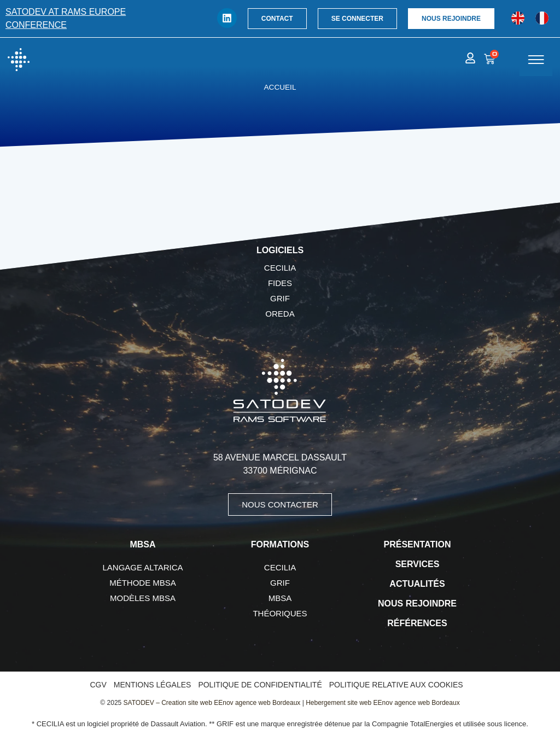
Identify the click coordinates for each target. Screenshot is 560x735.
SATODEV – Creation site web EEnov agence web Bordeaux (212, 703)
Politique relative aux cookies (396, 685)
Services (418, 564)
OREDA (280, 314)
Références (417, 623)
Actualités (417, 584)
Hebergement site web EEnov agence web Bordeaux (383, 703)
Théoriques (280, 613)
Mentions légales (153, 685)
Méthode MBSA (143, 583)
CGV (98, 685)
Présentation (418, 544)
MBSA (280, 598)
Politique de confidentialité (260, 685)
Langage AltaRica (143, 567)
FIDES (280, 283)
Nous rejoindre (417, 603)
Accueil (280, 87)
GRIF (280, 298)
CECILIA (280, 268)
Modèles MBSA (143, 598)
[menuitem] (518, 18)
